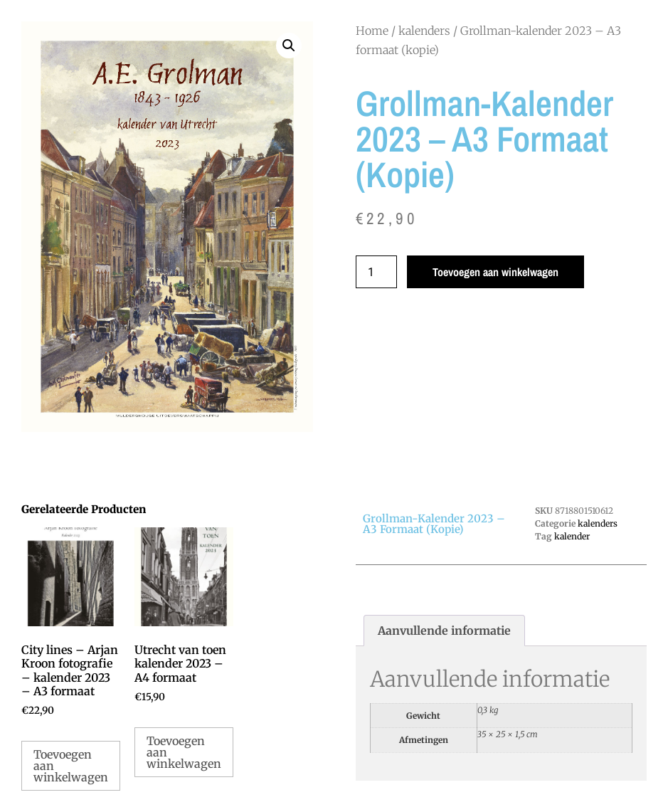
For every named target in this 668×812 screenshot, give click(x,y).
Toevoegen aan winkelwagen (495, 272)
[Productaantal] (376, 272)
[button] (289, 46)
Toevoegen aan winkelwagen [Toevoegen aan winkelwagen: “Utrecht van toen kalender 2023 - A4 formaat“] (184, 752)
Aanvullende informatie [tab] (444, 631)
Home (372, 31)
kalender (572, 536)
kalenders (424, 31)
